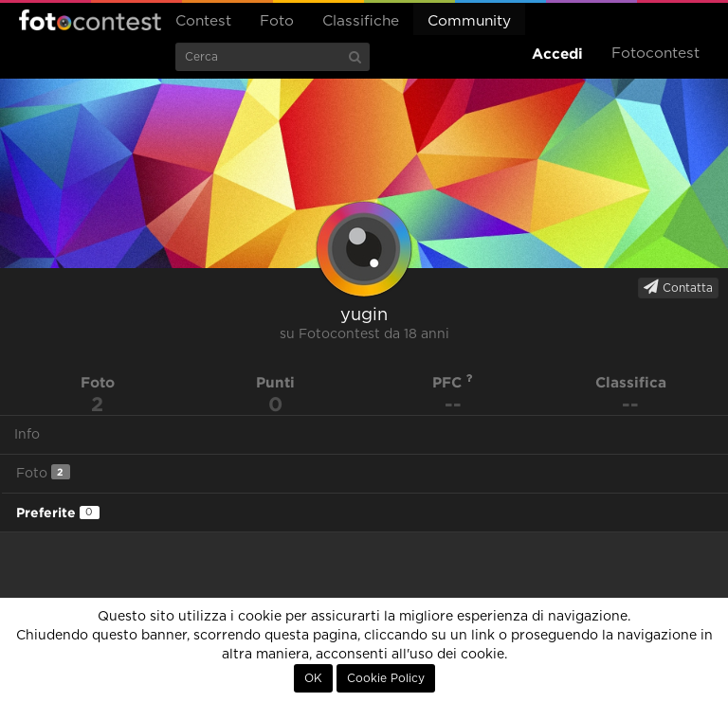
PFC (453, 382)
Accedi (557, 54)
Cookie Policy (386, 678)
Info (27, 435)
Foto (277, 21)
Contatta (678, 287)
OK (313, 678)
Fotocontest (90, 20)
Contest (203, 21)
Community (469, 21)
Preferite (58, 513)
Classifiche (361, 21)
